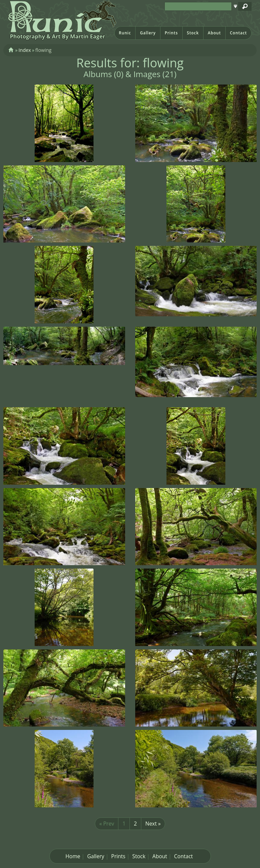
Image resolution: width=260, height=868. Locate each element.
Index (25, 50)
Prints (171, 33)
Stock (193, 33)
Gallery (148, 33)
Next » (153, 824)
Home (73, 856)
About (214, 33)
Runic (125, 33)
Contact (238, 33)
